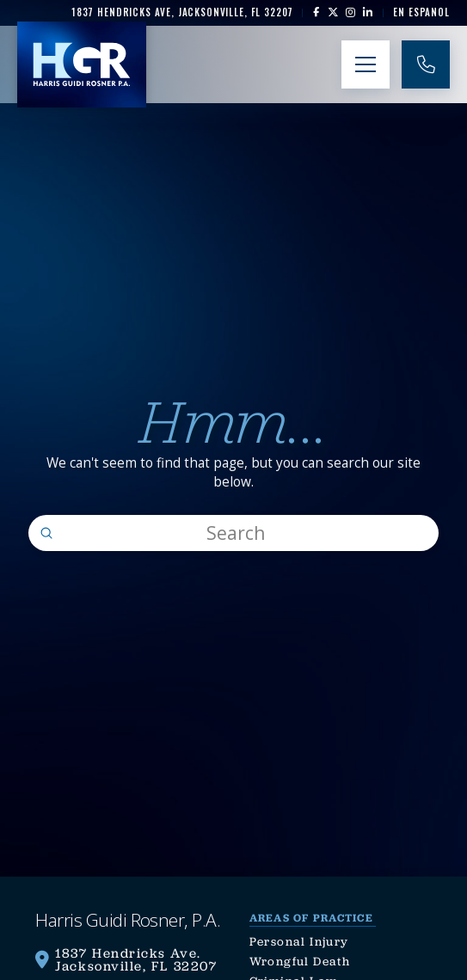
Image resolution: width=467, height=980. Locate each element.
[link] (182, 12)
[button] (366, 64)
